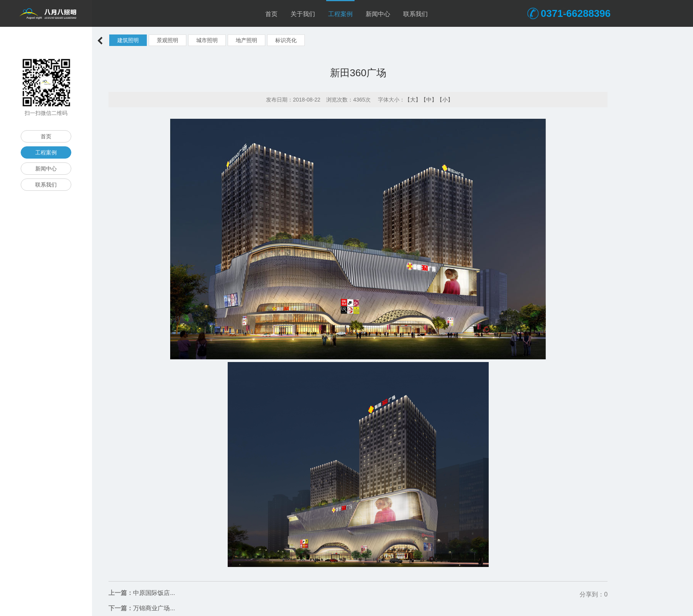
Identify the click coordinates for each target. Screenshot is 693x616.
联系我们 (415, 14)
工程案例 (340, 14)
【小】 (445, 100)
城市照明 (207, 40)
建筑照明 (128, 40)
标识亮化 (286, 40)
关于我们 (303, 14)
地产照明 (246, 40)
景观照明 (168, 40)
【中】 (429, 100)
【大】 (413, 100)
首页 (271, 14)
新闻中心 (378, 14)
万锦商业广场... (154, 608)
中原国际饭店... (154, 593)
